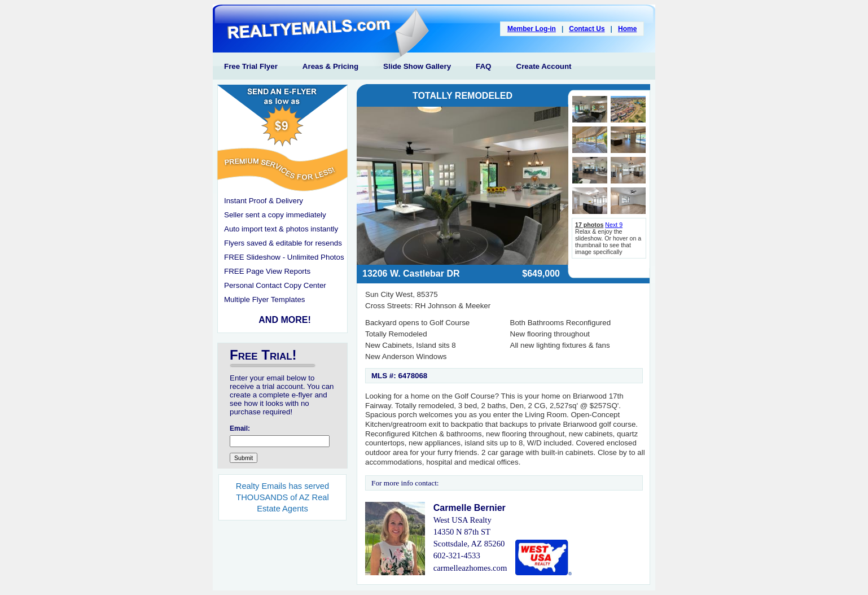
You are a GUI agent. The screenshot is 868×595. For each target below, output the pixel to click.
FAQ (483, 66)
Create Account (544, 66)
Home (627, 29)
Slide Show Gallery (417, 66)
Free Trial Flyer (251, 66)
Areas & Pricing (330, 66)
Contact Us (587, 29)
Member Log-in (532, 29)
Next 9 (614, 225)
